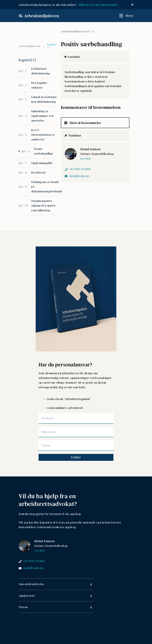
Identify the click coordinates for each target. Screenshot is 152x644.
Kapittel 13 (52, 46)
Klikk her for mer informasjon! (99, 5)
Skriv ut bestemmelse (83, 123)
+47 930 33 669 (80, 169)
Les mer (86, 158)
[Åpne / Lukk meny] (126, 16)
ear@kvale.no (79, 176)
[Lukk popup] (132, 5)
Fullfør (76, 457)
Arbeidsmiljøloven (29, 46)
